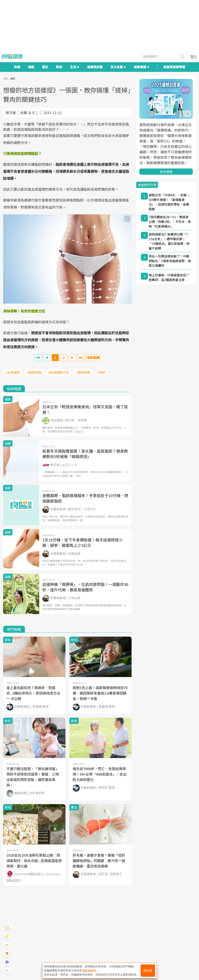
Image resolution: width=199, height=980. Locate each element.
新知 (59, 67)
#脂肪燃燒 (34, 372)
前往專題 (166, 172)
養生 (45, 67)
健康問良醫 (95, 67)
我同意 (148, 971)
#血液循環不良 (58, 372)
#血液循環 (13, 372)
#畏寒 (101, 372)
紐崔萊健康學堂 (174, 67)
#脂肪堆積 (83, 372)
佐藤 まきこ (29, 113)
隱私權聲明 (89, 970)
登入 (194, 56)
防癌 (17, 67)
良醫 (5, 78)
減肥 (31, 67)
